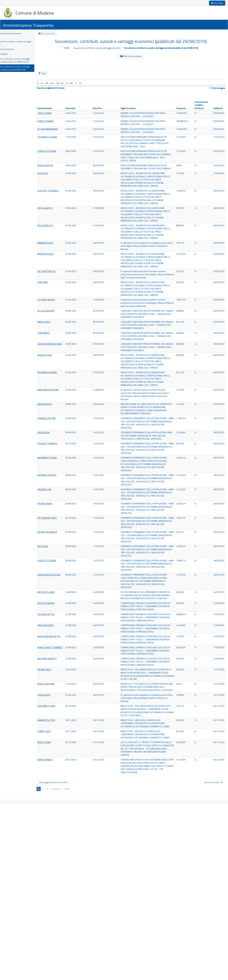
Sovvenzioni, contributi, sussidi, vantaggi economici (20, 44)
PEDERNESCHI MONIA (60, 434)
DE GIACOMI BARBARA (60, 132)
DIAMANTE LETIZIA (59, 880)
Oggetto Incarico (134, 110)
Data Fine (105, 110)
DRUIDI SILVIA (56, 507)
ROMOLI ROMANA (58, 123)
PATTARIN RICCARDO (60, 617)
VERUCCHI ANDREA (59, 727)
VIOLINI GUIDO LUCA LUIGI (59, 692)
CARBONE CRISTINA (59, 489)
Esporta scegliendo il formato (63, 89)
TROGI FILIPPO (57, 850)
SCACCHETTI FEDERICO (61, 210)
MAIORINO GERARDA (60, 562)
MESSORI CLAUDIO (58, 712)
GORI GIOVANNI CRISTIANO (57, 399)
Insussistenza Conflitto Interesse (201, 107)
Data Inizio (80, 110)
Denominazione (57, 110)
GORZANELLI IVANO (59, 861)
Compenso (182, 110)
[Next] (67, 965)
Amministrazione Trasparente (19, 34)
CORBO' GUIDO (56, 895)
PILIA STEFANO (57, 910)
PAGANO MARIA (57, 599)
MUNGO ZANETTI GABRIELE (58, 788)
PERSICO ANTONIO (59, 835)
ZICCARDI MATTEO (58, 742)
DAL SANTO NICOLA (59, 308)
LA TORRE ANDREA (59, 341)
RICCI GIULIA (55, 654)
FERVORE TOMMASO (60, 522)
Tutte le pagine (216, 89)
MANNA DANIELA (58, 931)
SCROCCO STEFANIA (59, 158)
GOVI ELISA (55, 188)
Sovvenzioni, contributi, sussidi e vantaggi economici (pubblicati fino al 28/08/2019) (24, 63)
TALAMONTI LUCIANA (60, 140)
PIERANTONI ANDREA (60, 635)
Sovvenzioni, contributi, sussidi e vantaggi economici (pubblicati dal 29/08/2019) (24, 71)
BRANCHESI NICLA (58, 286)
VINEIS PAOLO (56, 368)
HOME (68, 48)
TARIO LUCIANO (57, 115)
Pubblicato (217, 110)
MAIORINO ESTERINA (60, 541)
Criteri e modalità (12, 56)
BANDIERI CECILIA (58, 275)
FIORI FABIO (55, 319)
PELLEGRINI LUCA (58, 253)
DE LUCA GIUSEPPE (59, 353)
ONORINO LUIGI (57, 580)
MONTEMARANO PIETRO (58, 773)
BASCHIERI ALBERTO (60, 802)
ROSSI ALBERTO (57, 231)
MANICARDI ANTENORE (61, 456)
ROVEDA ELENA (57, 413)
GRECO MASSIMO (58, 757)
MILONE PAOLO (57, 817)
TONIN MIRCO (56, 383)
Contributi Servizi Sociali (15, 51)
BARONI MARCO (57, 471)
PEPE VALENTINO (58, 176)
